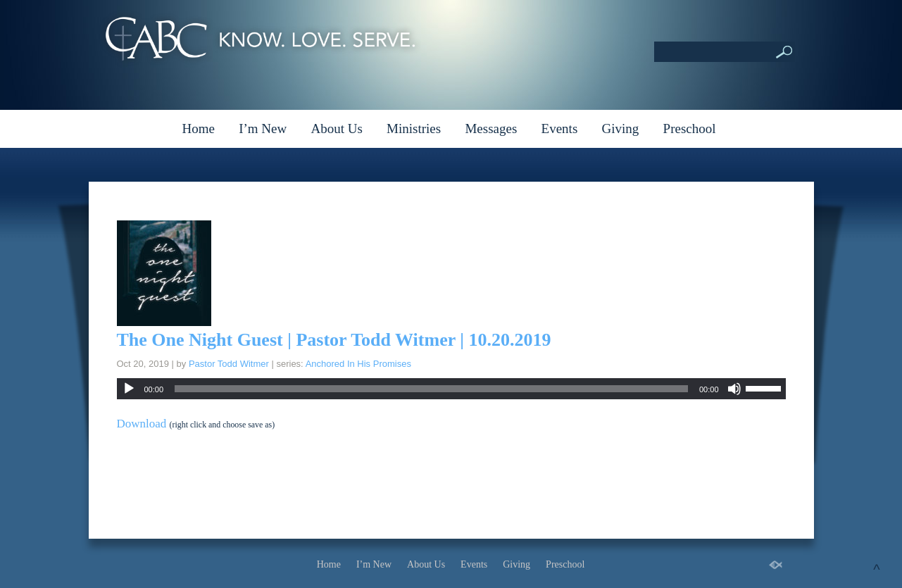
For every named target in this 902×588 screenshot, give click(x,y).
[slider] (431, 389)
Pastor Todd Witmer (229, 364)
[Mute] (734, 389)
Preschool (690, 129)
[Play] (129, 389)
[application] (451, 389)
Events (560, 129)
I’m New (263, 129)
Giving (621, 129)
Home (198, 129)
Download (142, 424)
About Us (336, 129)
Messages (491, 129)
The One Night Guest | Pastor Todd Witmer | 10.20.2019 (334, 340)
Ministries (414, 129)
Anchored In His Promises (358, 364)
